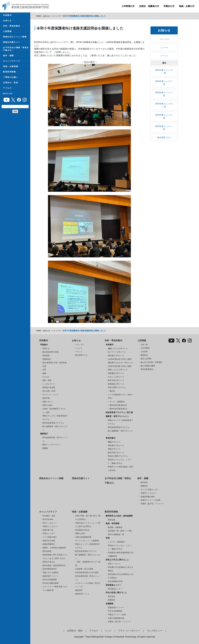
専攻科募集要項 (147, 369)
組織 (44, 373)
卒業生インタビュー (51, 526)
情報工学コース (114, 449)
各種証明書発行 (49, 544)
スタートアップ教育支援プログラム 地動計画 (55, 588)
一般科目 (112, 391)
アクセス (7, 92)
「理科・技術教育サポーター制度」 (88, 564)
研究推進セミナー (115, 589)
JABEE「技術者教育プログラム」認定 (54, 411)
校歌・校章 (47, 380)
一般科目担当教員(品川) (118, 405)
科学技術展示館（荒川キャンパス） (55, 439)
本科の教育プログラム (117, 387)
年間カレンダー (49, 533)
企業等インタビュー (149, 493)
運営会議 (112, 520)
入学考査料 (145, 348)
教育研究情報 (9, 75)
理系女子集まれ (49, 562)
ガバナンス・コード (51, 395)
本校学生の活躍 (49, 541)
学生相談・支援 (49, 516)
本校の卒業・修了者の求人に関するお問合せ (88, 518)
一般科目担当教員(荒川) (118, 409)
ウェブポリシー (155, 631)
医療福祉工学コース (116, 384)
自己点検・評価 (49, 391)
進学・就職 (8, 58)
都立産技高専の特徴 (51, 352)
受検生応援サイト (11, 44)
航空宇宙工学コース (116, 380)
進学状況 (144, 482)
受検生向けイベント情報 (15, 38)
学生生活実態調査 (50, 580)
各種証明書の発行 (148, 497)
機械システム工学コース (118, 349)
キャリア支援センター (150, 490)
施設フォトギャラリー (51, 445)
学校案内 (7, 15)
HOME (38, 16)
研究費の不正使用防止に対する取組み (121, 569)
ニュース (164, 48)
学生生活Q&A (48, 519)
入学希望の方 (128, 6)
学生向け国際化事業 (51, 583)
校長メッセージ (114, 564)
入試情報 (7, 32)
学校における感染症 (51, 572)
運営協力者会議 (49, 387)
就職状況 (144, 486)
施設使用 (79, 590)
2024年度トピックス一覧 (164, 72)
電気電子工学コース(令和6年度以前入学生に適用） (120, 357)
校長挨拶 (46, 356)
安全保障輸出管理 (115, 581)
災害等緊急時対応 (50, 569)
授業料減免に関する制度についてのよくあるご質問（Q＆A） (55, 557)
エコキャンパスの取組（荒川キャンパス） (88, 585)
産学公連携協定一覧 (116, 534)
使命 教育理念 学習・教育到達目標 (55, 364)
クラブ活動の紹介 (50, 537)
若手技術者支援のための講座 (87, 572)
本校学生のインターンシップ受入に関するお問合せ (88, 525)
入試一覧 (144, 344)
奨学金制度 (47, 551)
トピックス (56, 16)
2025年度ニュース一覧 (164, 116)
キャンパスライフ (11, 64)
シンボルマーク (49, 384)
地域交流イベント (82, 594)
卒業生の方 (169, 6)
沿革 (44, 370)
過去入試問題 (146, 359)
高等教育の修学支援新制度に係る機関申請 (121, 554)
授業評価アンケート (51, 576)
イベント (164, 56)
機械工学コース (114, 442)
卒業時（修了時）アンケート (152, 504)
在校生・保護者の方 (149, 6)
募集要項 (144, 355)
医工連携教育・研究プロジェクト (55, 428)
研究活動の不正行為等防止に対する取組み (121, 576)
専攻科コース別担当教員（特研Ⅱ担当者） (121, 469)
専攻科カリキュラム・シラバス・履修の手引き (120, 461)
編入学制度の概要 (148, 366)
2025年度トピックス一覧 (164, 105)
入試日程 (144, 352)
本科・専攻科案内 (11, 27)
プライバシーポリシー (129, 631)
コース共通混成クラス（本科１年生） (121, 396)
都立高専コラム (164, 138)
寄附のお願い (48, 405)
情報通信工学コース (116, 373)
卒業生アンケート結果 (117, 615)
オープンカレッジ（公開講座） (88, 541)
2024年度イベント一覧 (164, 94)
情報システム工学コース (118, 370)
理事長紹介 (47, 359)
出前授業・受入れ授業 (84, 569)
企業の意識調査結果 (83, 537)
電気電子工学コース (116, 446)
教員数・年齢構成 (115, 527)
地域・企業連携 (10, 69)
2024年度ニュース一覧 (164, 83)
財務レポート (48, 402)
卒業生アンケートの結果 (150, 500)
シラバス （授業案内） (117, 402)
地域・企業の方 (187, 6)
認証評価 (46, 398)
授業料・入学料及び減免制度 (54, 548)
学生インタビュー (50, 523)
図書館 (45, 448)
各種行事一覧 (48, 530)
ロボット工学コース (116, 377)
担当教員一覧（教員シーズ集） (121, 531)
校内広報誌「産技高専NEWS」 (55, 565)
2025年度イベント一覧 (164, 128)
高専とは (46, 349)
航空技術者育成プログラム (53, 423)
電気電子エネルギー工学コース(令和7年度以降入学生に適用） (121, 364)
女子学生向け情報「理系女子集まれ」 (16, 51)
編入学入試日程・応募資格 (151, 362)
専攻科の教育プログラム (118, 456)
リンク (108, 631)
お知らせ (7, 21)
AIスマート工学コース (117, 352)
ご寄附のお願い (10, 81)
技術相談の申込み (82, 530)
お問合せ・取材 (10, 86)
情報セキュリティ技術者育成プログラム (55, 418)
